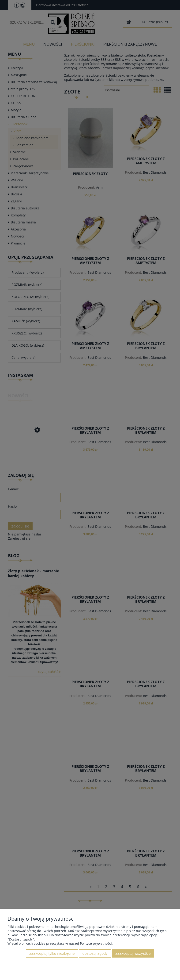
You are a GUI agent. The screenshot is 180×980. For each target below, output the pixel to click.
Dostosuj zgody (95, 953)
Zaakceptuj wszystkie (133, 953)
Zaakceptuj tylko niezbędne (52, 953)
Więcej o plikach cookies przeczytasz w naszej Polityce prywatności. (60, 943)
